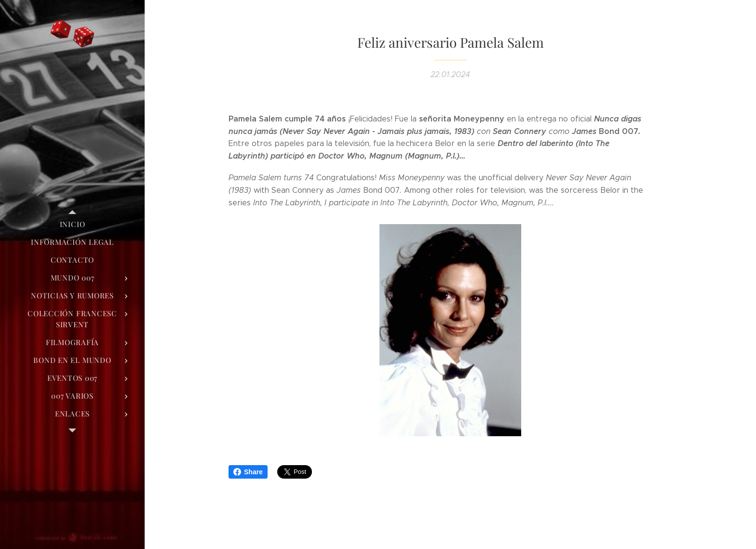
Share (248, 472)
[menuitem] (72, 224)
